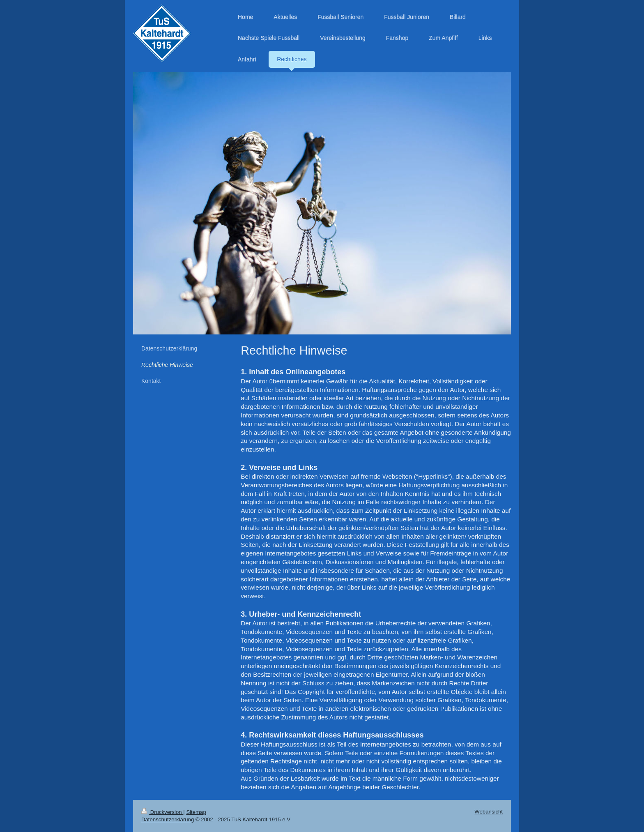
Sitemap (196, 812)
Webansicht (489, 812)
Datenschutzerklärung (168, 819)
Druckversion (162, 812)
